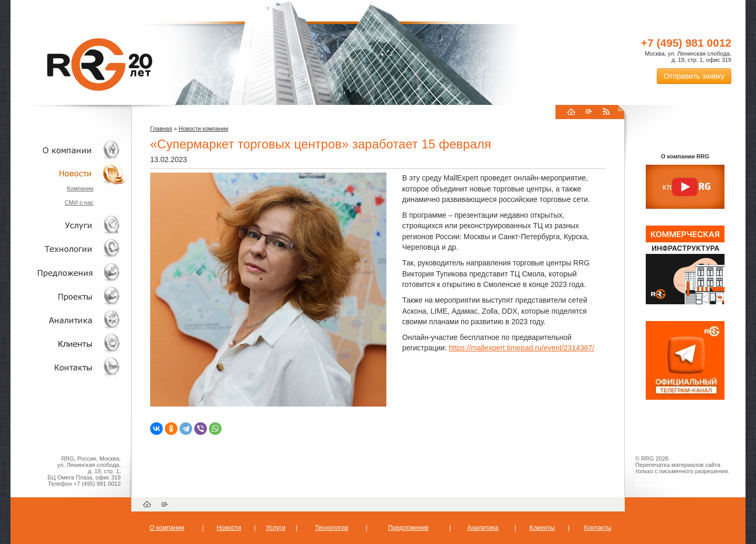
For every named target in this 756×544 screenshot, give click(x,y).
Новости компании (203, 129)
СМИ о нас (79, 202)
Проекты (68, 296)
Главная (161, 129)
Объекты (68, 273)
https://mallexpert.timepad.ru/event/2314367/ (522, 348)
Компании (80, 188)
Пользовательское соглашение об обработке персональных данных (681, 481)
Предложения (408, 528)
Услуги (68, 225)
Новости (71, 173)
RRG (100, 65)
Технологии (68, 249)
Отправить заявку (694, 76)
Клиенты (68, 343)
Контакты (68, 367)
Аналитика (68, 320)
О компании (68, 150)
